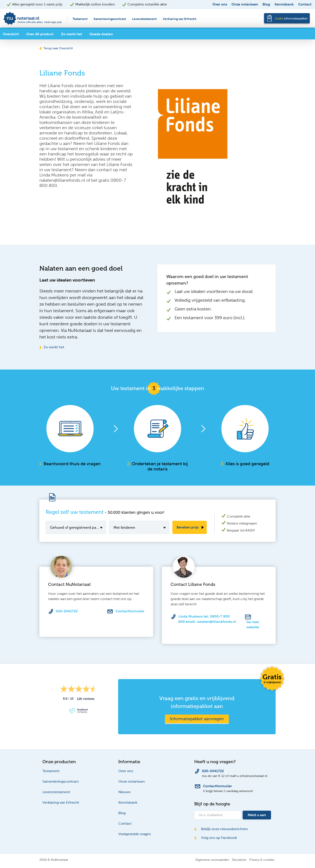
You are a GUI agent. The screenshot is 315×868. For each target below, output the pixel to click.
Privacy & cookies (262, 860)
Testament (80, 19)
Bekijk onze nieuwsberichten (221, 829)
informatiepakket (291, 18)
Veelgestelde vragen (135, 834)
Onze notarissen (245, 4)
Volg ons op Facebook (216, 838)
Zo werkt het (52, 347)
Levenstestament (144, 19)
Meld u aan (257, 815)
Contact (305, 4)
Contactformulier (130, 611)
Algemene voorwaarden (212, 860)
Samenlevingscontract (110, 19)
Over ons (220, 4)
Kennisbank (284, 4)
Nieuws (124, 792)
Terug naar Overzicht (56, 48)
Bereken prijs (188, 527)
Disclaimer (239, 860)
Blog (266, 4)
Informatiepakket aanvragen (197, 719)
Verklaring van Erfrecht (179, 19)
